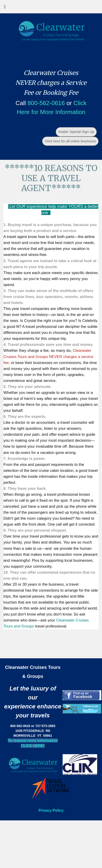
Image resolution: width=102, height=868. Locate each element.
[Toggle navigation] (5, 8)
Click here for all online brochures (70, 141)
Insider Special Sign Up (76, 132)
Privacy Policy (51, 810)
